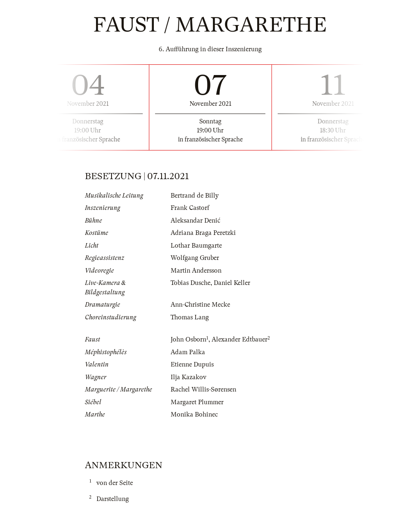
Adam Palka (188, 352)
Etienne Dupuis (192, 364)
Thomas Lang (190, 317)
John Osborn (188, 339)
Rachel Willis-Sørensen (203, 389)
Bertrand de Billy (195, 196)
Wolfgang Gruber (195, 258)
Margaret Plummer (197, 402)
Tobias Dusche (191, 283)
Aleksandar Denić (195, 221)
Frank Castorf (190, 208)
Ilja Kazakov (188, 377)
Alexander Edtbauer (240, 339)
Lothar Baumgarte (196, 246)
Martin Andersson (196, 271)
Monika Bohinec (194, 414)
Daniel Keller (232, 283)
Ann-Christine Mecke (200, 305)
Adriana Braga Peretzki (203, 233)
